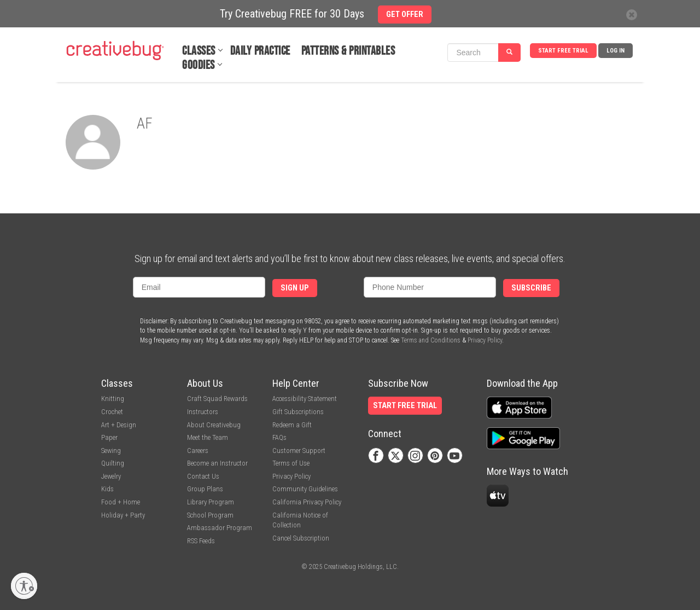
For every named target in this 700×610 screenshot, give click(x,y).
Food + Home (121, 502)
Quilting (113, 463)
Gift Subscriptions (298, 412)
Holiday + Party (123, 515)
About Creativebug (214, 425)
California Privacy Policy (307, 502)
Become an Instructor (217, 463)
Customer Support (299, 451)
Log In (616, 51)
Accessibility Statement (305, 399)
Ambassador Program (220, 528)
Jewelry (111, 476)
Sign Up (295, 288)
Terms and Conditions (431, 340)
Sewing (111, 451)
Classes (199, 51)
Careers (198, 451)
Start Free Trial (563, 51)
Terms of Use (291, 463)
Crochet (112, 412)
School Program (210, 515)
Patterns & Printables (348, 51)
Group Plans (205, 489)
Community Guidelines (305, 489)
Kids (107, 489)
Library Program (211, 502)
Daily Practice (260, 51)
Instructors (203, 412)
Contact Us (203, 476)
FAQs (279, 437)
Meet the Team (208, 437)
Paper (109, 437)
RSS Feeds (201, 541)
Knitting (113, 399)
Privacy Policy (485, 340)
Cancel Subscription (301, 538)
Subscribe (531, 288)
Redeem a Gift (292, 425)
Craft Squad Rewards (217, 399)
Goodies (199, 65)
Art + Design (119, 425)
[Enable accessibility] (24, 586)
